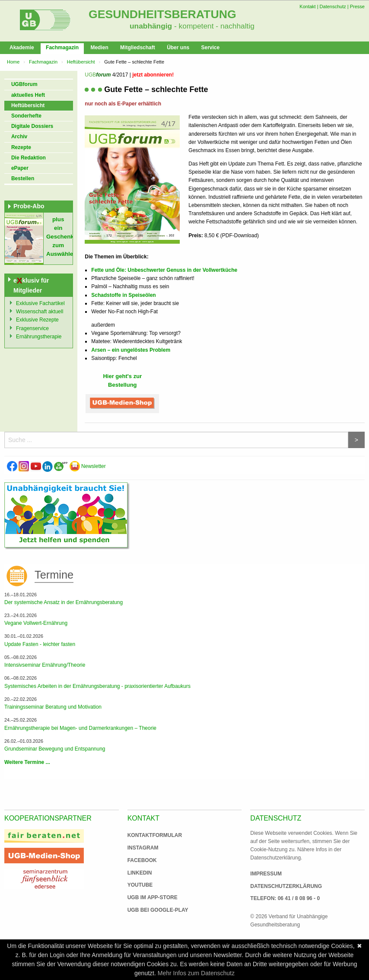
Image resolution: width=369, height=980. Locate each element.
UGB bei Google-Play (149, 910)
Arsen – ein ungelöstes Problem (131, 350)
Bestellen (23, 178)
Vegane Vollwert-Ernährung (36, 623)
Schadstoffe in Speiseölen (123, 295)
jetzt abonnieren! (153, 75)
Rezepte (21, 147)
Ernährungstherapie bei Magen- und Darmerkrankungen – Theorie (80, 728)
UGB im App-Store (149, 897)
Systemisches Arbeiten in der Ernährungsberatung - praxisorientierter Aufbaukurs (97, 686)
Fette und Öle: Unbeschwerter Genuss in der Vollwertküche (164, 270)
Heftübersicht (81, 62)
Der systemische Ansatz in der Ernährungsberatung (64, 602)
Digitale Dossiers (32, 126)
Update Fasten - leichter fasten (40, 644)
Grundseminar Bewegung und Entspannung (55, 749)
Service (210, 48)
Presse (357, 6)
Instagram (143, 848)
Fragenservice (32, 328)
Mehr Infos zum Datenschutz (196, 973)
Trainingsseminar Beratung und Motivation (53, 707)
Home (13, 62)
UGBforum (24, 84)
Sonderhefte (26, 116)
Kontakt (307, 6)
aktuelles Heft (28, 95)
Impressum (266, 874)
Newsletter (88, 466)
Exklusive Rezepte (37, 320)
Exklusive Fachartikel (40, 303)
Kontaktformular (155, 835)
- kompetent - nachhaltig (213, 26)
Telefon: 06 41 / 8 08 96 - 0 (285, 898)
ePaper (20, 168)
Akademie (22, 48)
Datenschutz (333, 6)
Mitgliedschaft (138, 48)
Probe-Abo (29, 206)
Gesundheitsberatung (162, 14)
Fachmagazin (62, 48)
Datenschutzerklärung (286, 886)
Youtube (140, 885)
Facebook (142, 860)
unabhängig (151, 26)
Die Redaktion (29, 158)
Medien (99, 48)
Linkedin (140, 873)
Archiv (19, 137)
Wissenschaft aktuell (40, 312)
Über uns (178, 48)
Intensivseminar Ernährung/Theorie (45, 665)
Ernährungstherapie (39, 337)
